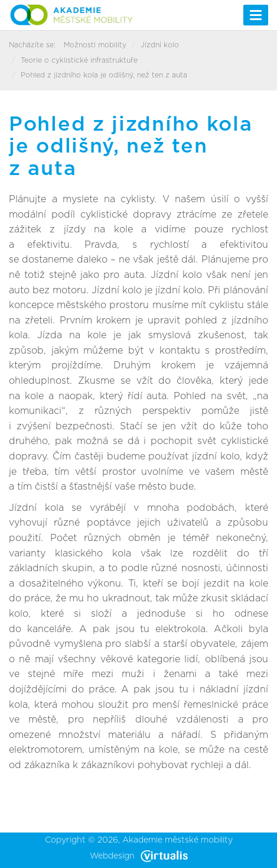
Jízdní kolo (160, 45)
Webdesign (139, 856)
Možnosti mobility (95, 45)
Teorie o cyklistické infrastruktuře (79, 60)
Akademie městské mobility (177, 840)
